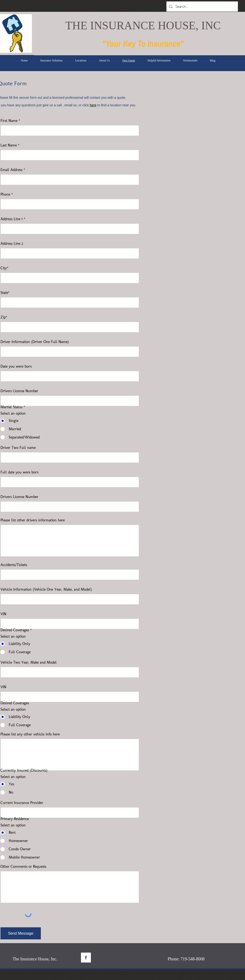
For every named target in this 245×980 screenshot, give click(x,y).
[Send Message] (21, 933)
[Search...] (202, 6)
